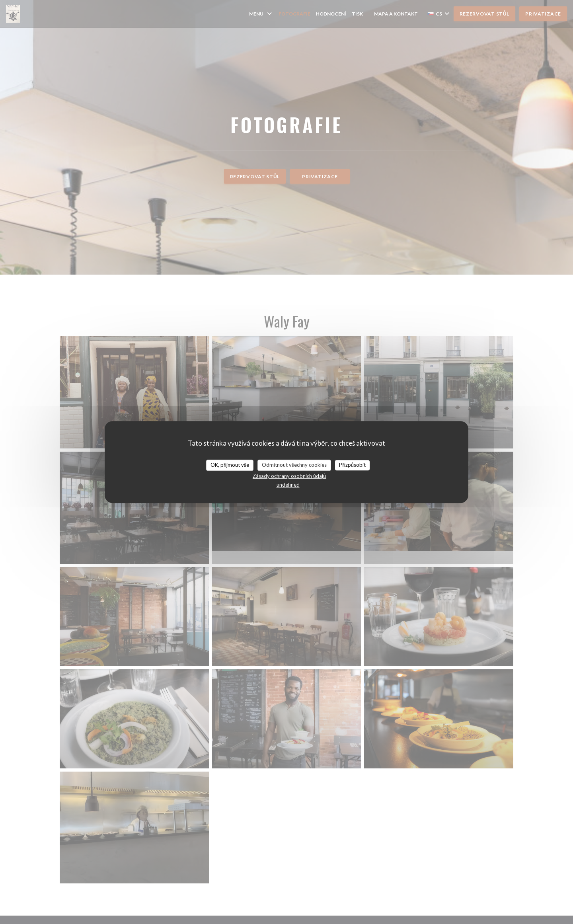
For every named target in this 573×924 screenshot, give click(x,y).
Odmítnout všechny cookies (294, 465)
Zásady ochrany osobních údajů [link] (289, 476)
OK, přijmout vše (230, 465)
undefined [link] (288, 485)
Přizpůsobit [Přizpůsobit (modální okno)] (352, 465)
